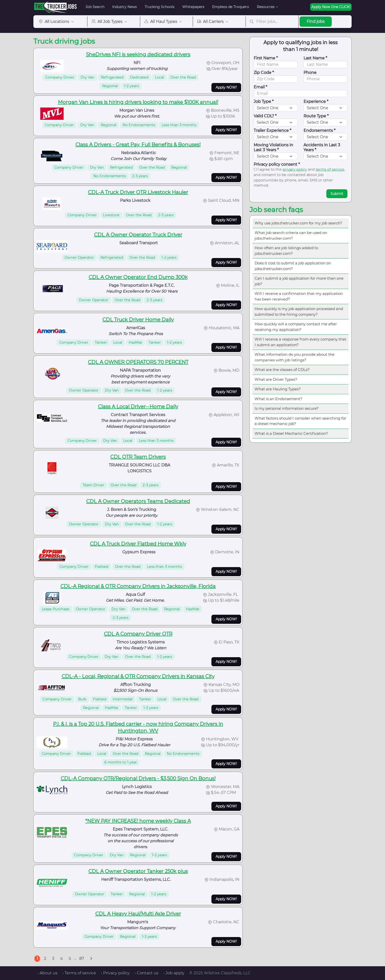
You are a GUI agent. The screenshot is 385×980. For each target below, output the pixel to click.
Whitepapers (193, 7)
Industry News (124, 7)
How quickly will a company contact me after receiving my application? (296, 327)
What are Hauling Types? (278, 389)
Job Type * (264, 102)
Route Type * (316, 116)
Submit (337, 194)
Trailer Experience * (272, 130)
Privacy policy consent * (277, 164)
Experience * (316, 102)
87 (82, 959)
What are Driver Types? (276, 379)
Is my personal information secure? (287, 408)
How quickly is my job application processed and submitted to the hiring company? (299, 312)
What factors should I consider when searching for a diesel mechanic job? (300, 421)
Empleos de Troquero (231, 7)
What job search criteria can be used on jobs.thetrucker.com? (291, 235)
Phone (310, 73)
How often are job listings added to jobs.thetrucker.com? (286, 251)
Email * (260, 87)
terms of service (330, 169)
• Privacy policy (115, 973)
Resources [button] (266, 7)
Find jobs (316, 21)
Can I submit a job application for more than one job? (299, 281)
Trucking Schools (159, 7)
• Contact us (146, 973)
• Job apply (174, 973)
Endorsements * (319, 130)
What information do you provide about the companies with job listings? (295, 357)
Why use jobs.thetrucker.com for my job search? (298, 223)
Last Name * (315, 58)
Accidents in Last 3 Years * (322, 147)
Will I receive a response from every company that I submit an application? (300, 342)
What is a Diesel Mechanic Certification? (291, 433)
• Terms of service (79, 973)
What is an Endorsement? (279, 399)
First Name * (266, 58)
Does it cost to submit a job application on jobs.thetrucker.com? (293, 266)
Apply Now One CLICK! (331, 7)
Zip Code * (264, 73)
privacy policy (295, 169)
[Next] (91, 959)
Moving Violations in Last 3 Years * (273, 147)
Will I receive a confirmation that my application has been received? (299, 296)
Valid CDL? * (265, 116)
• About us (47, 973)
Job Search (95, 7)
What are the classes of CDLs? (282, 370)
